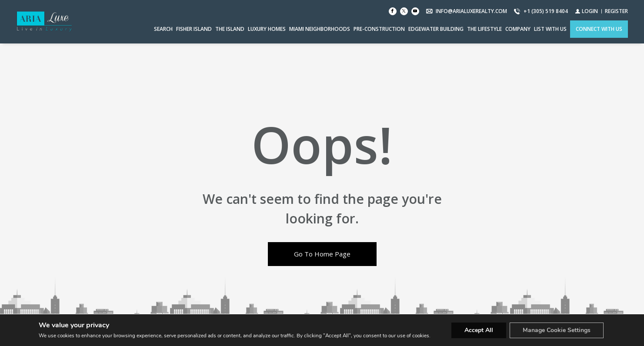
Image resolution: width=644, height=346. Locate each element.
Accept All (479, 330)
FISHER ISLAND (194, 29)
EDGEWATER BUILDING (436, 29)
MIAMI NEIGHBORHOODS (320, 29)
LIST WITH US (550, 29)
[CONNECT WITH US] (599, 29)
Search (163, 29)
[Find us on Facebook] (393, 11)
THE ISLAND (230, 29)
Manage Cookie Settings (557, 330)
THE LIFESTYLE (484, 29)
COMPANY (518, 29)
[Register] (616, 11)
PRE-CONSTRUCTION (379, 29)
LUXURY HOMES (267, 29)
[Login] (586, 11)
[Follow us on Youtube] (415, 11)
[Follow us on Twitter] (404, 11)
